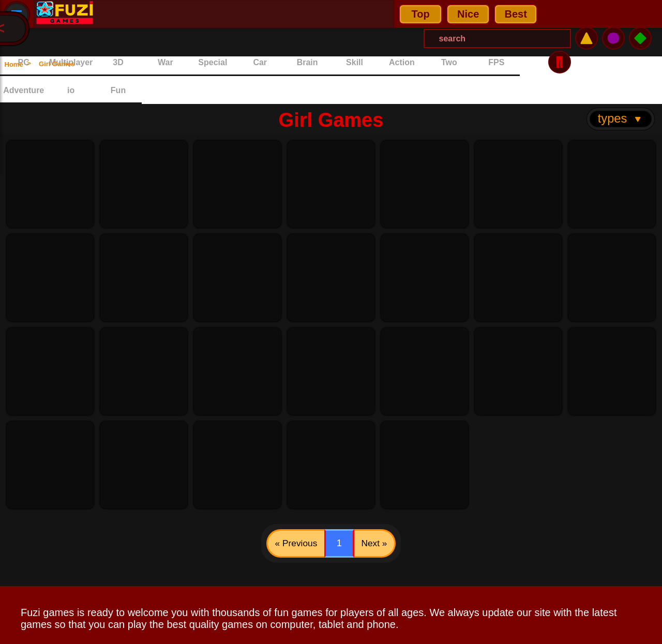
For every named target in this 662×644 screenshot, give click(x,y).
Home (19, 63)
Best (220, 14)
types (620, 71)
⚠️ (586, 14)
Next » (391, 500)
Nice (172, 14)
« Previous (282, 500)
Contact (113, 629)
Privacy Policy (49, 629)
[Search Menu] (344, 14)
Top (124, 14)
